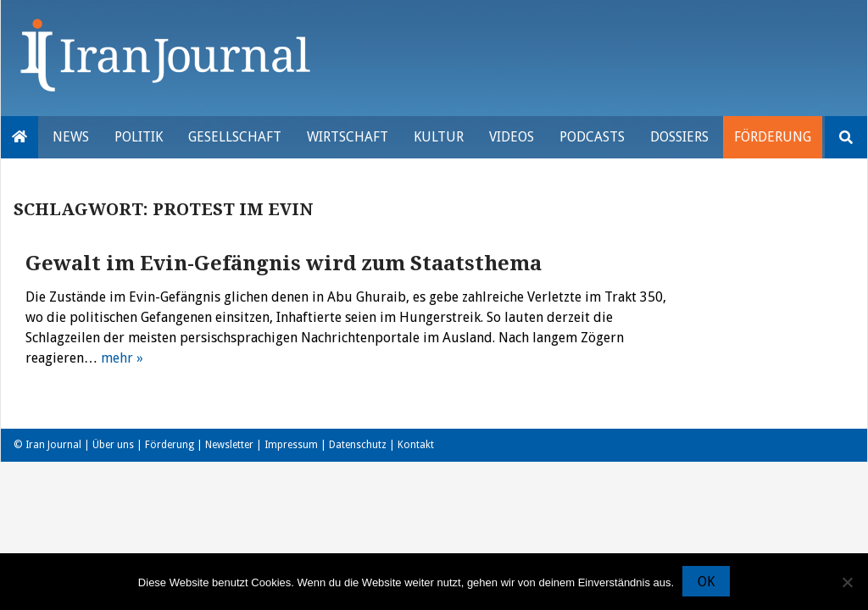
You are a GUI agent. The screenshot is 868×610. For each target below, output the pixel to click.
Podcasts (592, 137)
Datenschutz (358, 445)
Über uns (113, 445)
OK (706, 582)
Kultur (439, 137)
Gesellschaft (235, 137)
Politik (139, 137)
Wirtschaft (348, 137)
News (71, 137)
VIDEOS (512, 137)
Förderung (773, 137)
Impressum (291, 445)
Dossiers (679, 137)
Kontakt (416, 445)
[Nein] (847, 582)
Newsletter (229, 445)
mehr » (122, 358)
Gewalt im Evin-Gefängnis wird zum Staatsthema (284, 263)
